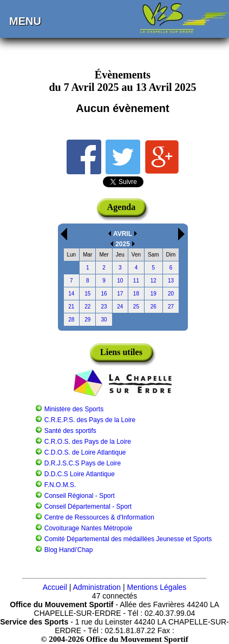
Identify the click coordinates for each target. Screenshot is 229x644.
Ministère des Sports (74, 409)
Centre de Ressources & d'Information (99, 517)
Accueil (55, 587)
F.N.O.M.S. (60, 485)
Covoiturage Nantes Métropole (89, 528)
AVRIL (123, 234)
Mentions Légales (157, 587)
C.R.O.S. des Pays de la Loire (88, 442)
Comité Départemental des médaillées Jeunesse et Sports (128, 539)
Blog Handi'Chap (69, 550)
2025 (123, 244)
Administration (97, 587)
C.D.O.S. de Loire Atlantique (85, 452)
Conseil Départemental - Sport (88, 507)
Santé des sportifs (70, 431)
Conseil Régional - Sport (80, 496)
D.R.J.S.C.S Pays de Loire (83, 463)
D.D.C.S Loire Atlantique (80, 474)
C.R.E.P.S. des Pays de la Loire (90, 420)
